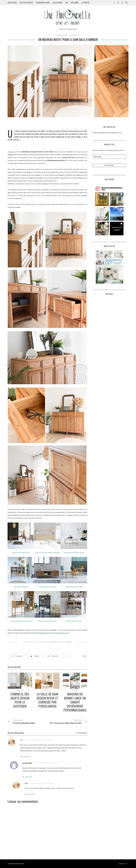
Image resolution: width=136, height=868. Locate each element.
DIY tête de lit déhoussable (27, 721)
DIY (67, 3)
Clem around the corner (60, 633)
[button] (102, 199)
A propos (86, 3)
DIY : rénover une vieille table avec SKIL (67, 721)
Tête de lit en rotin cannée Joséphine (47, 552)
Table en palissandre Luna (21, 552)
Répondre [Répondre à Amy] (27, 757)
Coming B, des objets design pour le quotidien (20, 700)
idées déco (12, 3)
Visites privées (26, 3)
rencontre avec (43, 3)
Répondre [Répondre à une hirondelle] (29, 777)
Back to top (124, 864)
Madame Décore (44, 633)
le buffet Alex (48, 169)
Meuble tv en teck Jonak (47, 587)
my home (75, 3)
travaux (68, 195)
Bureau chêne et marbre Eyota (21, 621)
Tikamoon (11, 152)
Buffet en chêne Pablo (74, 621)
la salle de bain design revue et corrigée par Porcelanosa (47, 700)
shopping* (65, 35)
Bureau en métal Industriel (47, 621)
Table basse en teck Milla (74, 587)
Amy (21, 740)
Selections (58, 3)
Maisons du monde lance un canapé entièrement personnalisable (75, 702)
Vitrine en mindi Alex (21, 587)
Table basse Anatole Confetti (74, 552)
